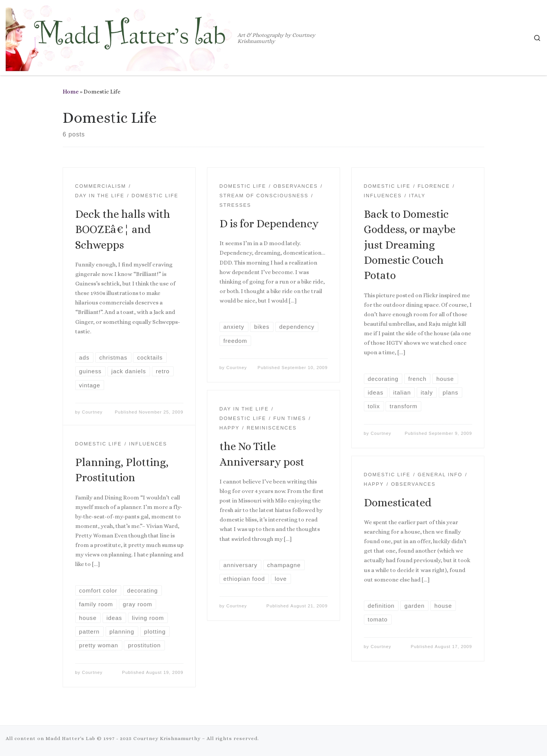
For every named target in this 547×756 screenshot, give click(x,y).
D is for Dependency (269, 224)
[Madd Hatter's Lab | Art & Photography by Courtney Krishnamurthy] (120, 36)
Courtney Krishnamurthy (167, 738)
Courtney (92, 412)
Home (71, 92)
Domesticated (398, 503)
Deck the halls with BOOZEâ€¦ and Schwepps (123, 230)
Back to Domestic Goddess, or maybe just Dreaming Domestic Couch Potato (410, 245)
